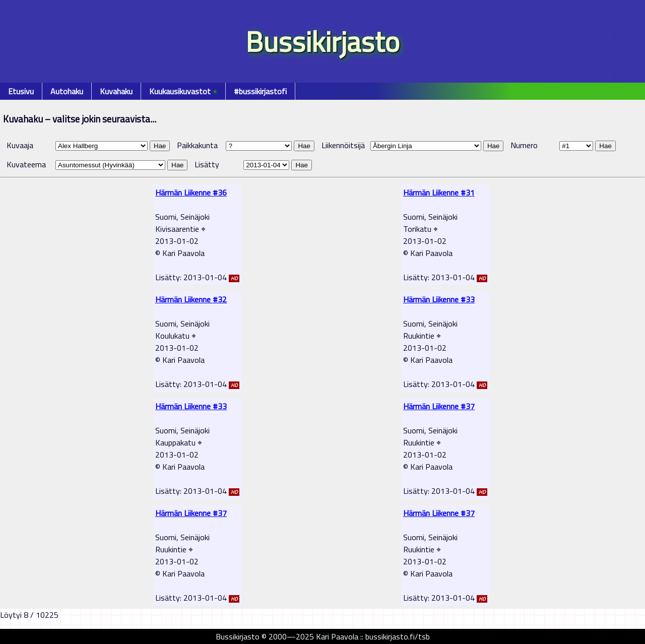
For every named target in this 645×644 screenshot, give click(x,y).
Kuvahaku (116, 91)
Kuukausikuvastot (183, 91)
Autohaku (67, 91)
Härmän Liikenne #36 (191, 192)
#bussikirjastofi (260, 91)
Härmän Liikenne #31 (439, 192)
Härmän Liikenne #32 (191, 299)
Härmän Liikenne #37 (439, 406)
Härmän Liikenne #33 (439, 299)
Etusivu (21, 91)
